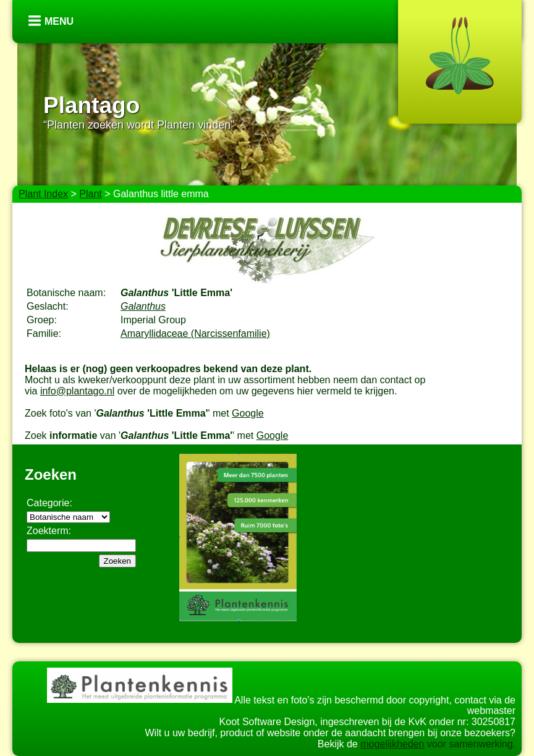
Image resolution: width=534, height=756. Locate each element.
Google (248, 413)
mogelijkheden (392, 744)
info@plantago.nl (77, 391)
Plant (90, 194)
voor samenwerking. (470, 744)
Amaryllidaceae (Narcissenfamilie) (195, 333)
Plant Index (43, 194)
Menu (59, 21)
